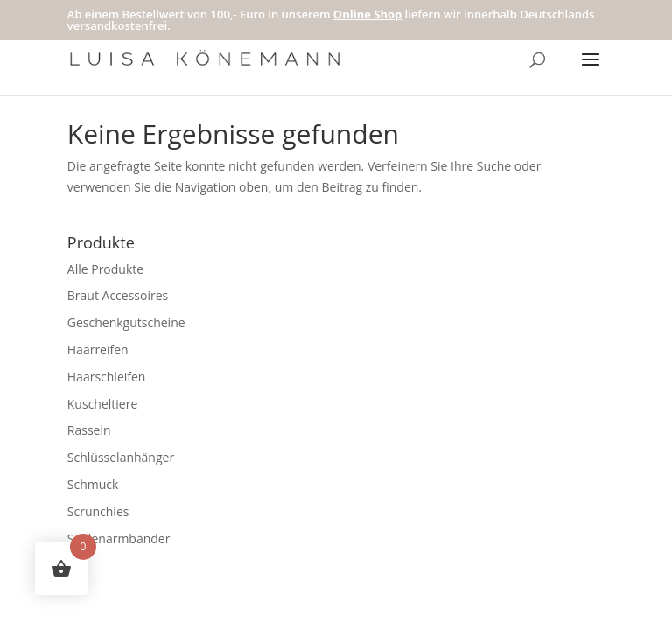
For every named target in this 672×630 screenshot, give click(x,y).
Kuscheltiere (103, 404)
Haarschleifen (107, 377)
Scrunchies (98, 511)
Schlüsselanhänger (121, 457)
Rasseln (89, 430)
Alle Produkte (105, 269)
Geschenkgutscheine (126, 322)
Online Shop (367, 14)
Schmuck (93, 484)
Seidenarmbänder (119, 539)
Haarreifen (98, 350)
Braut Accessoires (118, 295)
